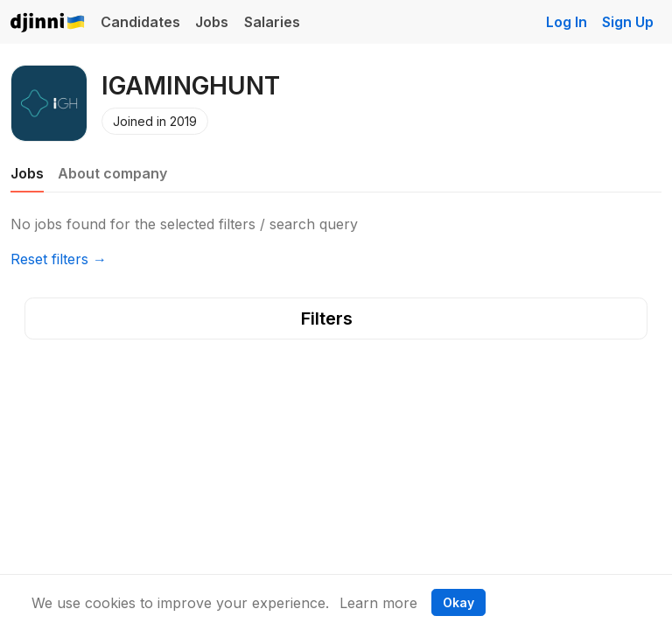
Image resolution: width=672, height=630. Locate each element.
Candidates (140, 22)
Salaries (272, 22)
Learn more (378, 603)
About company (112, 173)
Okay (458, 602)
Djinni (48, 23)
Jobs (212, 22)
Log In (567, 22)
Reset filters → (59, 259)
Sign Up (628, 22)
